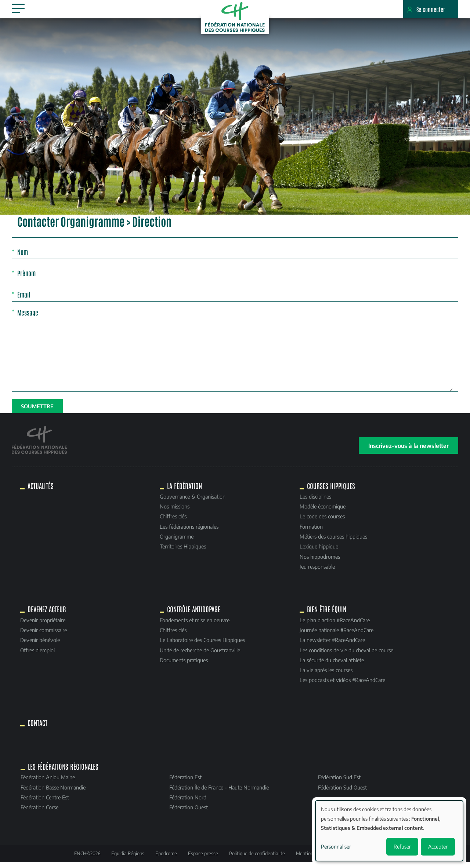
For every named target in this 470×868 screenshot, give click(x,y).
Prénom (26, 278)
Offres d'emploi (37, 655)
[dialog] (389, 831)
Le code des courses (322, 522)
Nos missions (175, 512)
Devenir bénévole (40, 645)
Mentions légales (314, 859)
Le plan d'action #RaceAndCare (335, 626)
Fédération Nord (188, 803)
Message (28, 317)
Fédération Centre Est (45, 803)
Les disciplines (315, 502)
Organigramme (177, 542)
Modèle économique (323, 512)
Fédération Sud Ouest (342, 792)
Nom (23, 257)
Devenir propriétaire (43, 626)
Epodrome (166, 859)
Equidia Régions (128, 859)
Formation (311, 532)
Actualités (41, 491)
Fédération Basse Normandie (53, 792)
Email (24, 300)
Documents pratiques (184, 665)
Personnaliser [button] (336, 847)
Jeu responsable (317, 572)
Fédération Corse (39, 813)
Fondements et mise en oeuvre (195, 626)
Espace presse (203, 859)
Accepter (438, 847)
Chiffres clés (173, 522)
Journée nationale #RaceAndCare (337, 635)
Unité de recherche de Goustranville (200, 655)
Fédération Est (185, 783)
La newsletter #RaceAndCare (332, 645)
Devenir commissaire (44, 635)
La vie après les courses (326, 675)
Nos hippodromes (320, 562)
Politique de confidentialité (257, 859)
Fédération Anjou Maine (48, 783)
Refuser (402, 847)
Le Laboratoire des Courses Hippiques (202, 645)
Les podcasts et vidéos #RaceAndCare (342, 685)
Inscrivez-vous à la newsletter (408, 451)
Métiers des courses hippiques (333, 542)
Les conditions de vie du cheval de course (346, 655)
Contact (37, 728)
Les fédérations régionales (189, 532)
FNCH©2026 (87, 859)
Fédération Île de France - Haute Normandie (219, 792)
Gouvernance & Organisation (193, 502)
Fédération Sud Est (339, 783)
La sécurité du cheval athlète (332, 665)
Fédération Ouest (189, 813)
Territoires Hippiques (183, 552)
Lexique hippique (319, 552)
